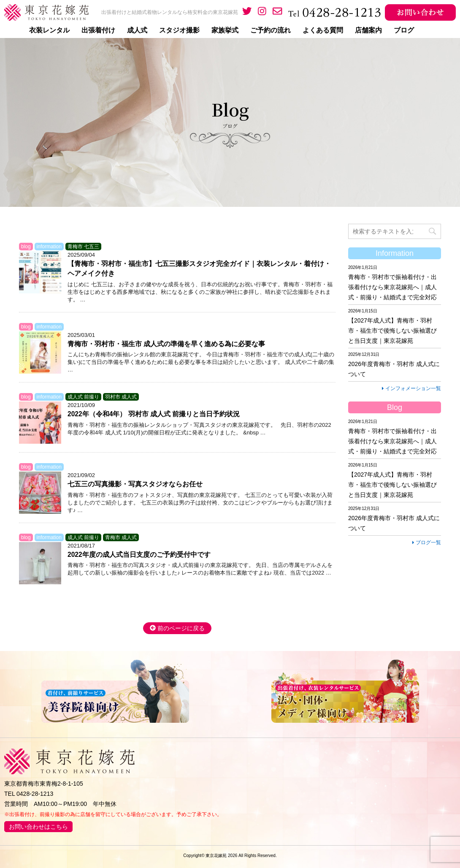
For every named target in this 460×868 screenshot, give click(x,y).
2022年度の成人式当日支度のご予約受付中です (139, 555)
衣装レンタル (49, 30)
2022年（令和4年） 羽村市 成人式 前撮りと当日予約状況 (154, 414)
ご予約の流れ (271, 30)
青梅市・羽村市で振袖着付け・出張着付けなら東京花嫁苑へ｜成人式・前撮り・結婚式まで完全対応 (392, 287)
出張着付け (98, 30)
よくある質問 (323, 30)
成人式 (137, 30)
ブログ (404, 30)
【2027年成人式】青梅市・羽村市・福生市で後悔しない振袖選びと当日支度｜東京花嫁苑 (392, 331)
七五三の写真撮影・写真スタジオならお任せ (135, 484)
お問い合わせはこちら (38, 827)
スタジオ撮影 (179, 30)
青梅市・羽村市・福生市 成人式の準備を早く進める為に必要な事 (166, 344)
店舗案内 (368, 30)
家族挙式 (225, 30)
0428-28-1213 (35, 794)
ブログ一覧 (427, 542)
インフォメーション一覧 (411, 388)
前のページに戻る (177, 628)
